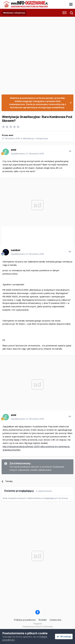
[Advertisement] (37, 54)
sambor (16, 250)
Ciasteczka (55, 620)
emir (11, 135)
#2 (70, 252)
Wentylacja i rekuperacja (35, 138)
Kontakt (43, 620)
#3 (70, 416)
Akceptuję (64, 636)
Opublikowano (27, 154)
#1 (70, 151)
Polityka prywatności (25, 620)
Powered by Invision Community (38, 627)
